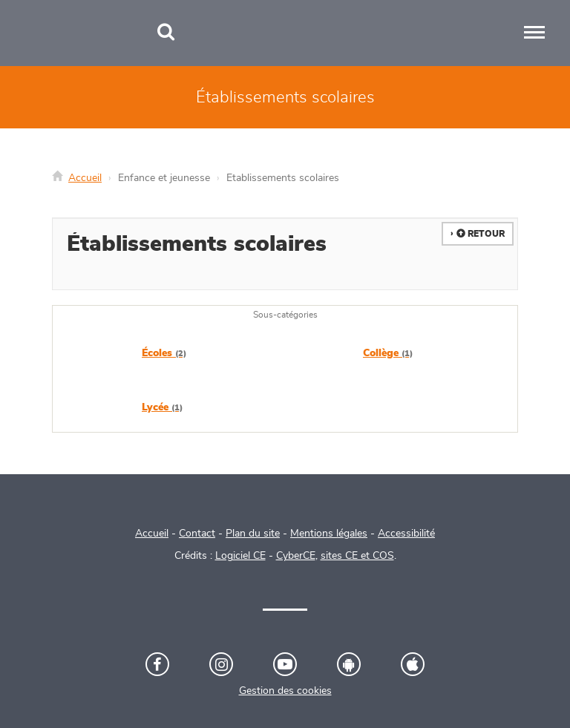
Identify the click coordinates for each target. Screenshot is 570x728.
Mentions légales (329, 534)
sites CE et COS (357, 556)
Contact (197, 534)
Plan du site (253, 534)
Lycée (162, 407)
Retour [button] (481, 234)
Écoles (164, 353)
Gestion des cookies (285, 691)
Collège (388, 353)
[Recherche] (166, 33)
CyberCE (296, 556)
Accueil (85, 178)
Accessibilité (406, 534)
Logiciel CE (240, 556)
